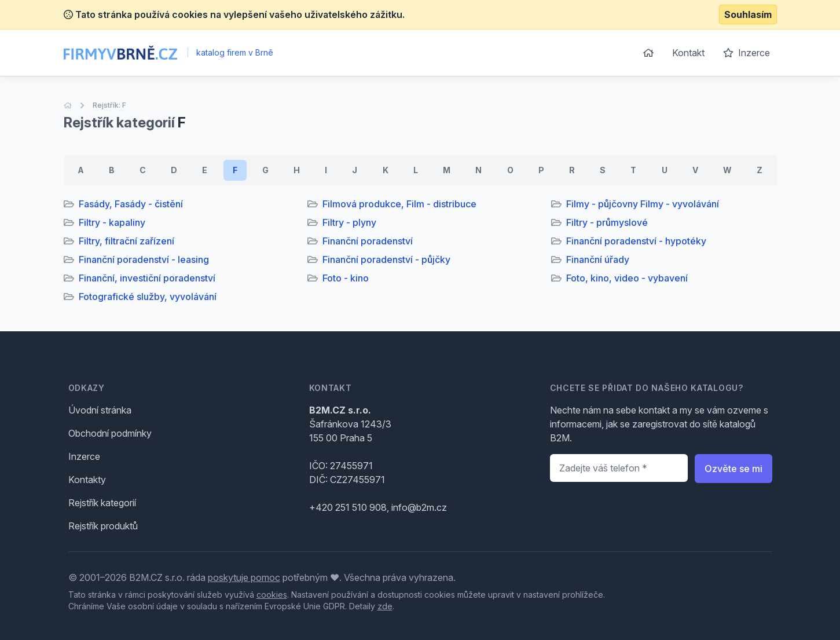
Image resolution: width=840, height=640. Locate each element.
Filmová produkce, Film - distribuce (399, 204)
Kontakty (87, 480)
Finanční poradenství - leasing (144, 259)
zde (385, 606)
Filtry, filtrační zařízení (126, 241)
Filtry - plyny (349, 222)
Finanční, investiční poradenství (147, 278)
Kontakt (688, 53)
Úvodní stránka (100, 410)
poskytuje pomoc (244, 577)
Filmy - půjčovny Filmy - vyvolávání (643, 204)
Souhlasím (748, 14)
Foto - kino (346, 278)
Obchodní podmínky (110, 433)
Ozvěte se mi (733, 469)
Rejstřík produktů (103, 526)
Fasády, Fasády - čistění (131, 204)
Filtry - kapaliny (112, 222)
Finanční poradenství (368, 241)
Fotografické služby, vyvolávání (148, 297)
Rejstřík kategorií (102, 503)
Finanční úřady (598, 259)
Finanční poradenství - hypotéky (636, 241)
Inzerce (747, 53)
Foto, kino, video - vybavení (627, 278)
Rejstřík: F (109, 105)
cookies (272, 595)
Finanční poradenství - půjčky (386, 259)
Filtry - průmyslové (607, 222)
